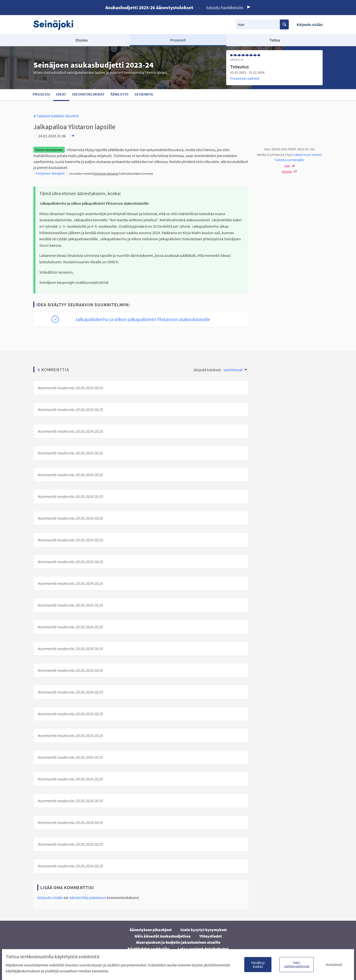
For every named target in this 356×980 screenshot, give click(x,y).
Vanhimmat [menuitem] (233, 370)
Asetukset (334, 964)
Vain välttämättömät (297, 964)
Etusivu (82, 40)
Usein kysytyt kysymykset (203, 930)
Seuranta (144, 94)
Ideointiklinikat (88, 94)
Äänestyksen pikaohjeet (151, 930)
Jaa (289, 166)
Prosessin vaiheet (245, 78)
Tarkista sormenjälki (289, 160)
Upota (289, 172)
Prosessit (178, 40)
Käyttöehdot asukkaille (148, 949)
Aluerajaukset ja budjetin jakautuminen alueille (178, 942)
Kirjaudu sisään (310, 24)
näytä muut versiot (308, 155)
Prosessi (41, 94)
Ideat (61, 94)
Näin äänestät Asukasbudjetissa (163, 936)
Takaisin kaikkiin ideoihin (56, 116)
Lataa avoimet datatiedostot (203, 949)
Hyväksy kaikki (258, 964)
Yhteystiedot (211, 936)
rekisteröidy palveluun (87, 898)
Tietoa (275, 40)
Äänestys (120, 94)
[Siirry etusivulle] (56, 25)
